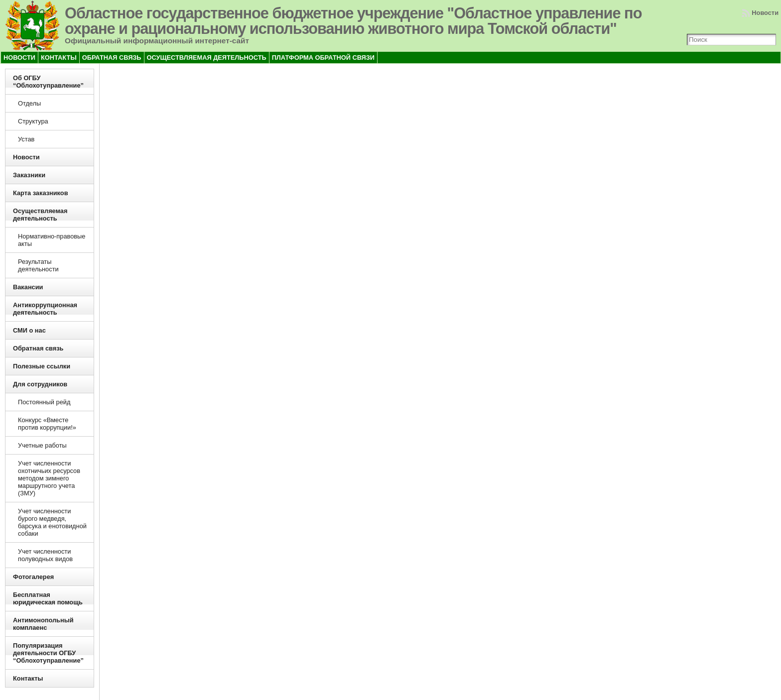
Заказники (29, 175)
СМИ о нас (29, 330)
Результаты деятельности (38, 265)
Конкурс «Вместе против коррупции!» (47, 424)
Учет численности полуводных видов (45, 555)
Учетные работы (42, 445)
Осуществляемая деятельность (40, 215)
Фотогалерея (33, 577)
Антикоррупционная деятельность (45, 309)
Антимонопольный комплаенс (43, 624)
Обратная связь (38, 348)
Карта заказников (41, 193)
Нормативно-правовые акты (52, 240)
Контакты (28, 678)
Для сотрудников (40, 384)
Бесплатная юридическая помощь (48, 598)
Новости (765, 13)
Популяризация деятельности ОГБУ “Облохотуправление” (48, 653)
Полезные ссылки (42, 366)
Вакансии (28, 287)
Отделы (29, 103)
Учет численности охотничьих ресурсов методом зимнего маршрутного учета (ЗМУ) (49, 478)
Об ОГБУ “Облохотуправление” (48, 82)
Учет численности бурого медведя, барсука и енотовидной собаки (52, 522)
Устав (26, 139)
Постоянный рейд (44, 402)
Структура (33, 121)
